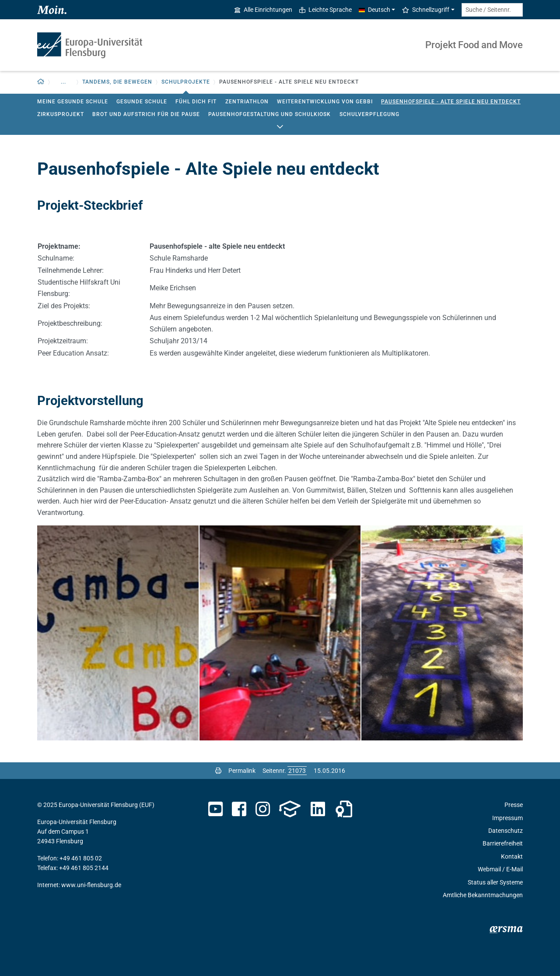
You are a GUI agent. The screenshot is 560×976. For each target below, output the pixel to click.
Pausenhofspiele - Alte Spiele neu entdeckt (451, 102)
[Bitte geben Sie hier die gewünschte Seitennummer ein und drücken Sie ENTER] (297, 771)
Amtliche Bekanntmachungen (483, 895)
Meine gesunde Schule (73, 102)
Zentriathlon (247, 102)
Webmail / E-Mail (500, 869)
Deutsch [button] (374, 10)
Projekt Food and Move (474, 45)
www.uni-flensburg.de (91, 885)
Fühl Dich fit (196, 102)
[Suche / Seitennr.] (492, 10)
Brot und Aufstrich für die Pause (146, 114)
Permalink (242, 771)
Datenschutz (506, 831)
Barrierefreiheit (503, 843)
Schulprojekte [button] (186, 82)
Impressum (507, 818)
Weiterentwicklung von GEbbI (325, 102)
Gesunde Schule (142, 102)
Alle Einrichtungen (263, 10)
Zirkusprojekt (61, 114)
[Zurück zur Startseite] (41, 82)
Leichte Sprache (325, 10)
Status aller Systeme (495, 882)
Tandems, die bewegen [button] (117, 82)
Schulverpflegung (369, 114)
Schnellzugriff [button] (426, 10)
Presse (514, 805)
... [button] (63, 82)
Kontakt (512, 856)
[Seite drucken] (218, 771)
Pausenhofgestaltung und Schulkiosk (269, 114)
